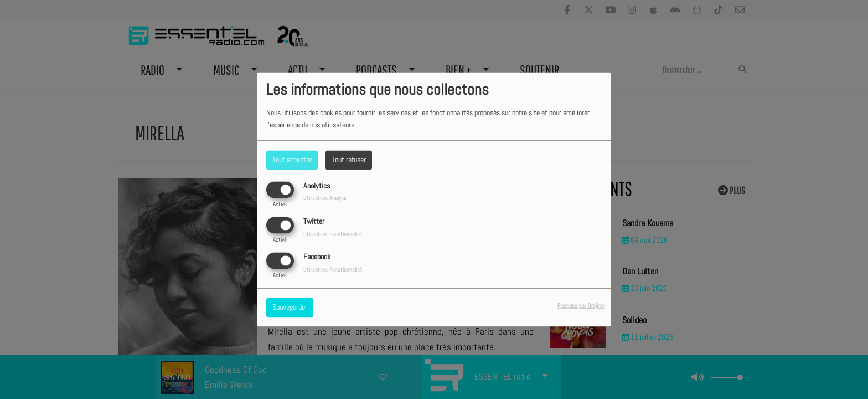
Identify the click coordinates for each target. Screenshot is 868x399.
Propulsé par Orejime (581, 306)
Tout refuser (349, 160)
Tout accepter (292, 160)
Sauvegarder (290, 308)
